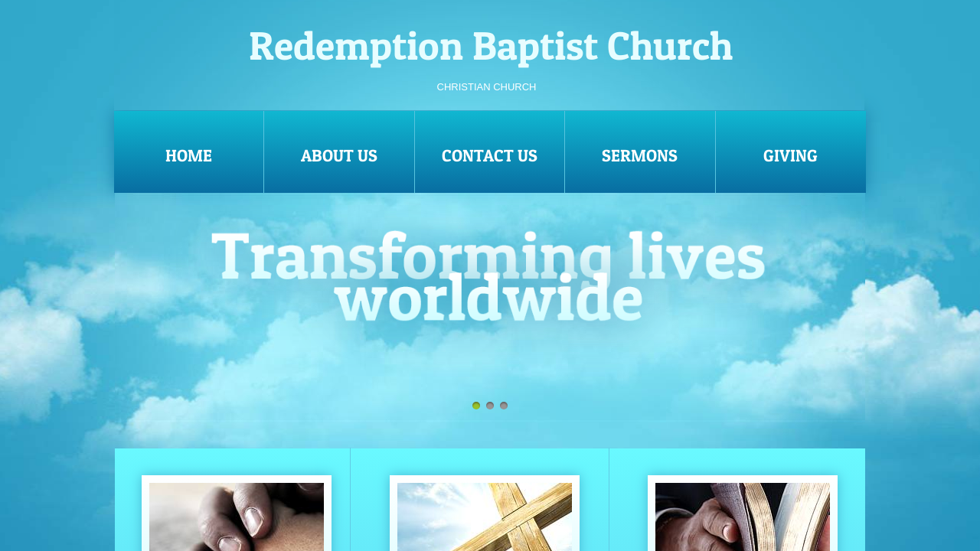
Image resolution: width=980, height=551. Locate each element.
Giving (791, 155)
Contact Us (490, 155)
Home (189, 155)
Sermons (640, 155)
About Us (339, 155)
